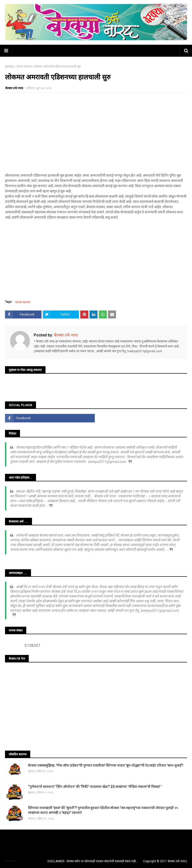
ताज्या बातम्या (24, 66)
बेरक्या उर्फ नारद (14, 88)
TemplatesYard (10, 861)
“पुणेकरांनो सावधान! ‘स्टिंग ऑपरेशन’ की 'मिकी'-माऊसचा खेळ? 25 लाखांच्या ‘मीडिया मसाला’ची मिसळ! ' (95, 787)
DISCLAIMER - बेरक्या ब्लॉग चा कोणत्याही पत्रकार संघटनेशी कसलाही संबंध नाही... (93, 861)
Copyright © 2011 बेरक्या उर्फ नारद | (165, 861)
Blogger (15, 861)
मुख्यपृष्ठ (9, 66)
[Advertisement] (96, 133)
